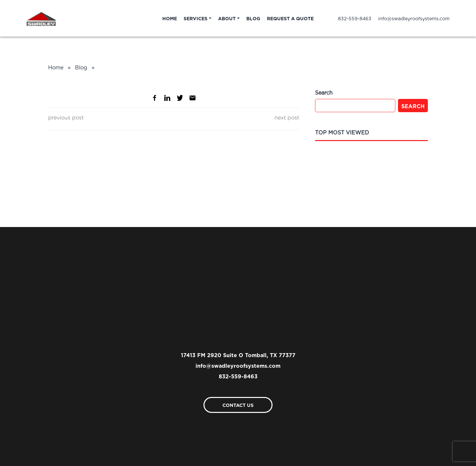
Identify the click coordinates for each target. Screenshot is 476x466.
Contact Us (238, 405)
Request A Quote (290, 18)
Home (170, 18)
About (227, 18)
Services (196, 18)
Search (413, 106)
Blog (253, 18)
